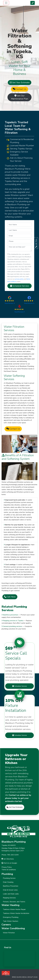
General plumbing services (13, 626)
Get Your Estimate (20, 82)
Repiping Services (9, 898)
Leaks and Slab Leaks (11, 894)
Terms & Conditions (9, 870)
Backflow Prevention (11, 886)
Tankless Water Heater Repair (14, 909)
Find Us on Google (9, 863)
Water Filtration (9, 933)
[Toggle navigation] (6, 3)
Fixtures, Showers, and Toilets (14, 902)
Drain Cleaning (8, 882)
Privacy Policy (7, 867)
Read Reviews (10, 303)
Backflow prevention (11, 615)
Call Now (10, 597)
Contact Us (20, 89)
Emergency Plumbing (11, 917)
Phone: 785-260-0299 (10, 855)
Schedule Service (19, 286)
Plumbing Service (9, 878)
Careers (6, 925)
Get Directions (8, 859)
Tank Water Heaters (11, 921)
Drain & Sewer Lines (10, 890)
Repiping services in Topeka (13, 621)
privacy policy (19, 279)
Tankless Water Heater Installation (16, 913)
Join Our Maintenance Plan (20, 97)
